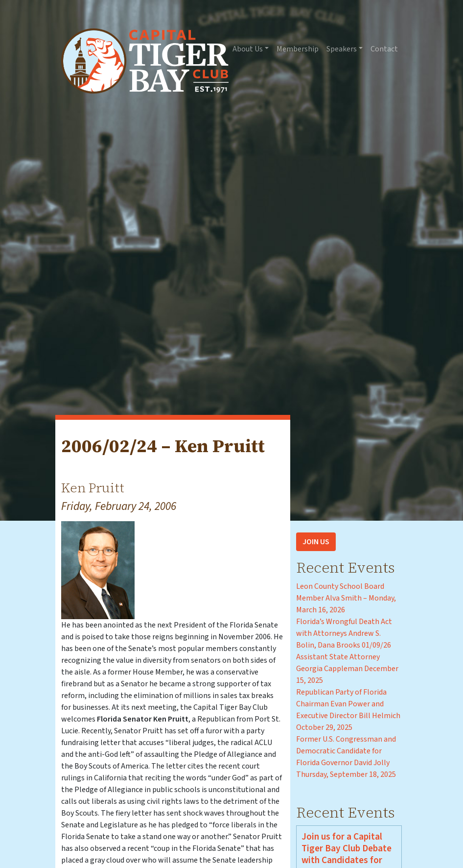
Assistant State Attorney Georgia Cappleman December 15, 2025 (347, 669)
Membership (298, 49)
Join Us (316, 542)
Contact (384, 49)
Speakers (342, 49)
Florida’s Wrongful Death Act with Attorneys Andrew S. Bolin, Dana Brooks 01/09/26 (344, 633)
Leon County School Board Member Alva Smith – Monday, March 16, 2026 (346, 598)
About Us (248, 49)
